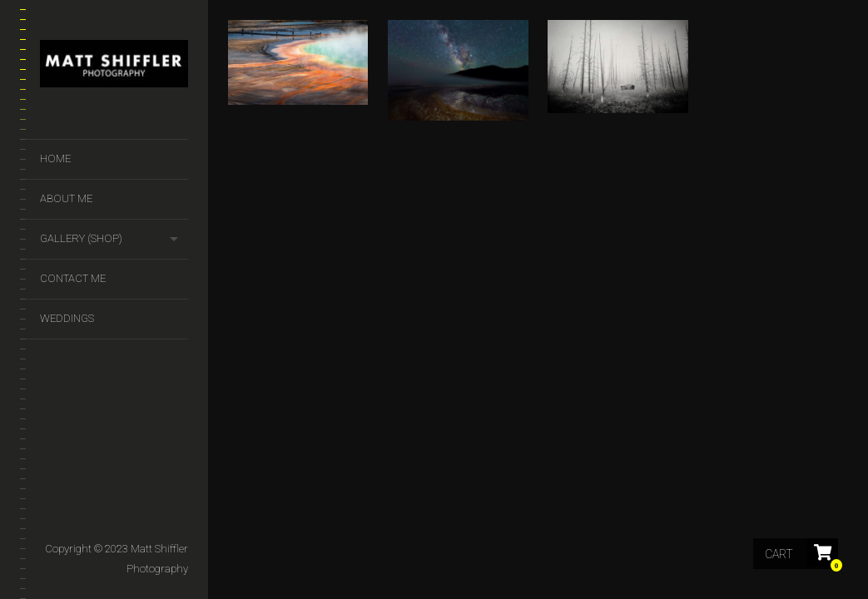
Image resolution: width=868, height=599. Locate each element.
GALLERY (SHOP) (81, 238)
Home (55, 158)
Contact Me (73, 278)
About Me (66, 198)
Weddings (67, 318)
